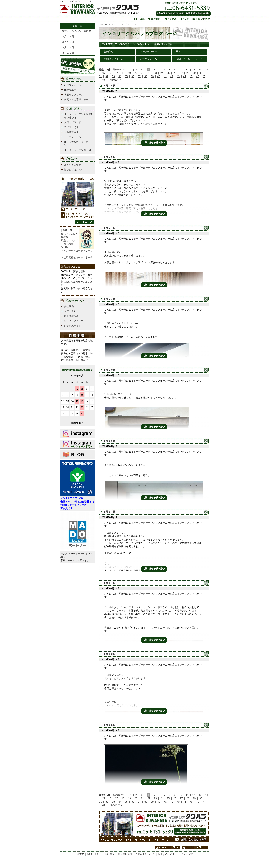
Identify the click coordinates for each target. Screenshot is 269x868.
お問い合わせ (71, 311)
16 (110, 73)
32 (107, 76)
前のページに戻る (168, 847)
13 (200, 70)
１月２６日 (109, 86)
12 (194, 70)
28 (188, 73)
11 (187, 70)
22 (149, 73)
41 (165, 76)
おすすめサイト (73, 326)
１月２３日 (109, 299)
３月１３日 (68, 42)
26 (175, 73)
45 (191, 76)
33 (113, 76)
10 (181, 70)
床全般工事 (70, 90)
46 (198, 76)
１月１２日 (109, 654)
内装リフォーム (148, 59)
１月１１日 (109, 725)
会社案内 (69, 306)
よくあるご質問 (73, 165)
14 (207, 70)
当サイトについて (74, 321)
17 (116, 73)
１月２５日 (109, 157)
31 (100, 76)
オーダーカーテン (150, 51)
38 (146, 76)
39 (152, 76)
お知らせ (109, 51)
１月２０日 (109, 370)
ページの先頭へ (195, 847)
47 (204, 76)
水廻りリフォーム (114, 59)
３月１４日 (68, 37)
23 (155, 73)
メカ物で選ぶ (71, 132)
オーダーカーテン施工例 (77, 150)
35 (126, 76)
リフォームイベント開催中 (76, 31)
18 (123, 73)
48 (103, 80)
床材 (178, 51)
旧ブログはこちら (74, 170)
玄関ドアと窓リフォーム (77, 99)
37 (139, 76)
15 (103, 73)
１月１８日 (109, 441)
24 (162, 73)
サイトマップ (185, 854)
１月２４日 (109, 228)
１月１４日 (109, 583)
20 (136, 73)
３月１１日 (68, 47)
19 (129, 73)
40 (159, 76)
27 (181, 73)
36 (133, 76)
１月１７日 (109, 512)
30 (201, 73)
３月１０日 (68, 53)
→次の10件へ (115, 80)
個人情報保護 (71, 316)
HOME (101, 24)
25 (168, 73)
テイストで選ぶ (73, 127)
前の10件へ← (120, 70)
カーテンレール (73, 137)
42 (172, 76)
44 (185, 76)
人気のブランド (73, 122)
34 (120, 76)
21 (142, 73)
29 (194, 73)
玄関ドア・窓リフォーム (189, 59)
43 (178, 76)
